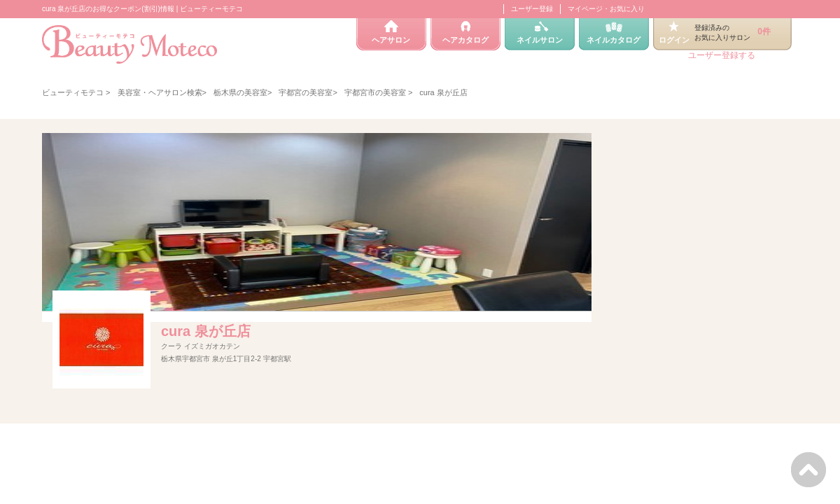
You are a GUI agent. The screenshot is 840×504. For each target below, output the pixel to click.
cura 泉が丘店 (206, 331)
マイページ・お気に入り (606, 9)
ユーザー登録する (722, 55)
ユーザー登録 (532, 9)
